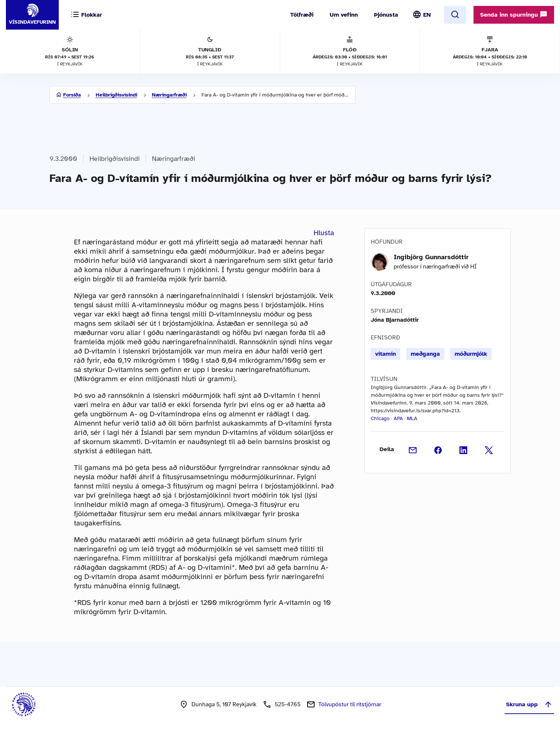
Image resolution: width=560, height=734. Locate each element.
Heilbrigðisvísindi (116, 95)
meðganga (425, 354)
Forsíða (72, 95)
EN (427, 15)
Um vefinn (344, 15)
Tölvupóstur (350, 704)
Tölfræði (302, 15)
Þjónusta (386, 15)
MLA (412, 418)
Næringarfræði (169, 95)
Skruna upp (529, 704)
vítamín (386, 354)
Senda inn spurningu (514, 14)
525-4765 (288, 704)
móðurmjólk (471, 354)
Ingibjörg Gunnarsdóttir (431, 257)
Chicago (380, 418)
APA (398, 418)
